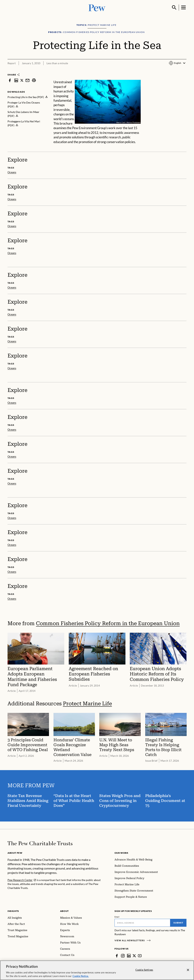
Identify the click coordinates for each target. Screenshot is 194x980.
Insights (13, 911)
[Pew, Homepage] (97, 7)
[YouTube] (140, 956)
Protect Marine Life (87, 704)
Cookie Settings (144, 972)
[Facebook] (117, 956)
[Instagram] (123, 956)
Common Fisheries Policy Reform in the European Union (108, 623)
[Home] (40, 843)
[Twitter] (134, 956)
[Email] (142, 923)
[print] (34, 80)
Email (117, 917)
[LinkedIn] (129, 956)
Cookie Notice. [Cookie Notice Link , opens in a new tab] (81, 978)
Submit (178, 923)
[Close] (188, 972)
